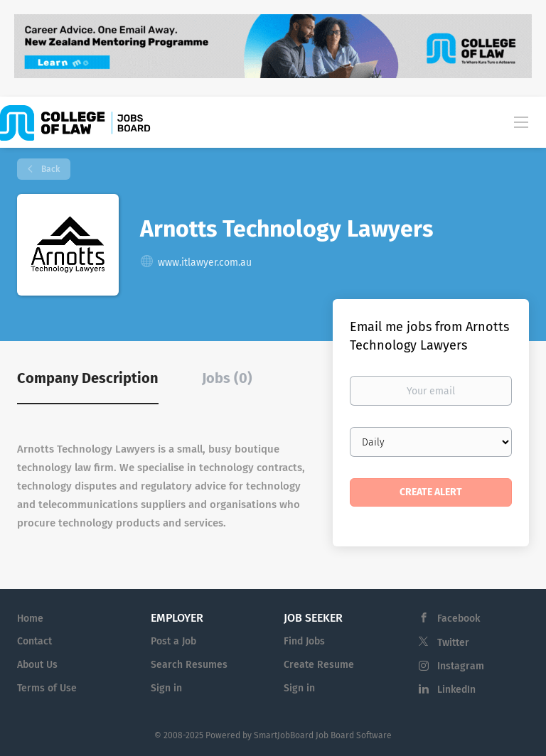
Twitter (453, 643)
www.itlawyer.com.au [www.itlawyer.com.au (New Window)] (205, 263)
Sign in (166, 688)
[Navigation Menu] (521, 121)
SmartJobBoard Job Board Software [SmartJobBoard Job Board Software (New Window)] (323, 735)
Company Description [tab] (88, 378)
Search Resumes (189, 665)
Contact (34, 641)
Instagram (461, 666)
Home (30, 619)
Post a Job (173, 641)
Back (49, 169)
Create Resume (319, 665)
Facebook (459, 619)
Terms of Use (47, 688)
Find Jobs (304, 641)
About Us (37, 665)
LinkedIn (456, 690)
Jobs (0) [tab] (227, 378)
